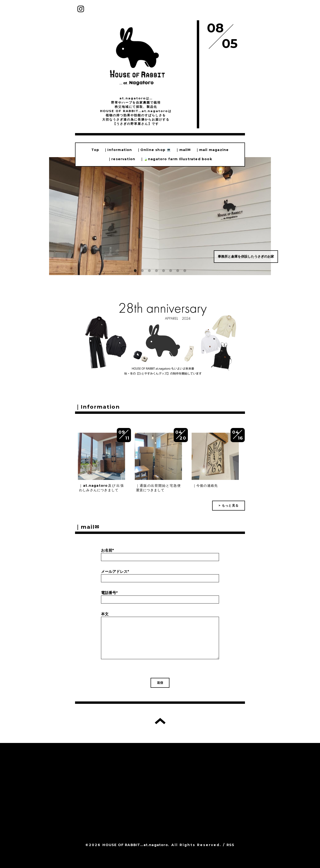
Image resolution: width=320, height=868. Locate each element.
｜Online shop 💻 (154, 150)
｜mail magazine (212, 150)
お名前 (107, 550)
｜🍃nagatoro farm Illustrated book (176, 159)
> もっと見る (229, 505)
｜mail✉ (183, 150)
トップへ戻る (160, 721)
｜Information (118, 150)
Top (95, 150)
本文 (105, 614)
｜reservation (122, 159)
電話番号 (109, 593)
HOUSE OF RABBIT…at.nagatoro (135, 845)
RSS (231, 845)
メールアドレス (115, 572)
